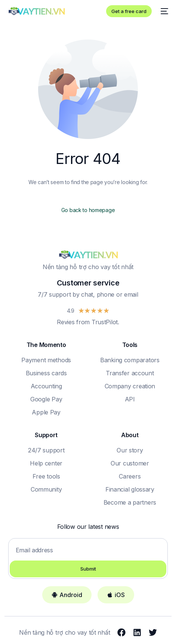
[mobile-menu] (164, 11)
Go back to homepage (88, 210)
